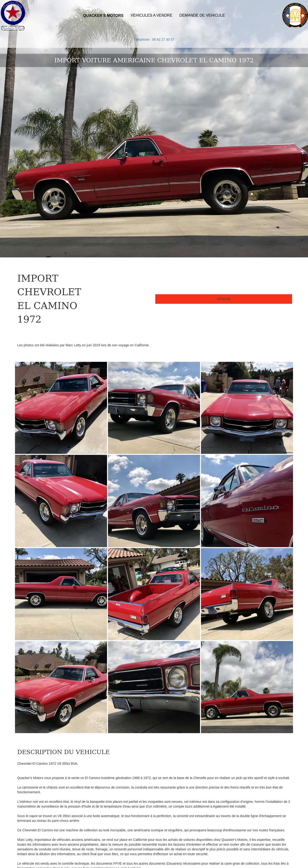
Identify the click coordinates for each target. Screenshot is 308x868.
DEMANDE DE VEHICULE (202, 15)
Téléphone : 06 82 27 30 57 (154, 39)
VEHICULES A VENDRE (151, 15)
